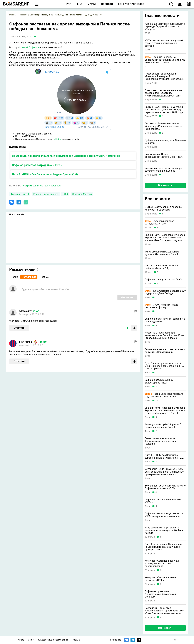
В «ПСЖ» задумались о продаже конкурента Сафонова (163, 208)
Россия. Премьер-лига (46, 194)
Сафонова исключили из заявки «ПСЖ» (163, 501)
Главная (13, 15)
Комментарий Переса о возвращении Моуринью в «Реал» (164, 155)
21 (157, 401)
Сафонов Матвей (82, 194)
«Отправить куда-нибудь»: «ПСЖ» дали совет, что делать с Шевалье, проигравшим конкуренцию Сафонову (164, 472)
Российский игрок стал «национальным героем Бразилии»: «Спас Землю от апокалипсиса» (165, 611)
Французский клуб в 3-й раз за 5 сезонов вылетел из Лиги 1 (163, 426)
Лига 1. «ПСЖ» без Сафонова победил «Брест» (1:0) (45, 174)
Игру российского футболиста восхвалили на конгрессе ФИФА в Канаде (164, 530)
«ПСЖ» (58, 139)
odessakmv (25, 311)
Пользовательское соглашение (52, 640)
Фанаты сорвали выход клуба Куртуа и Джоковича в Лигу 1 (162, 253)
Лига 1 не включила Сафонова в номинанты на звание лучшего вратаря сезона (163, 547)
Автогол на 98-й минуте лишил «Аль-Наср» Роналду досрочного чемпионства (163, 126)
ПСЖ (65, 194)
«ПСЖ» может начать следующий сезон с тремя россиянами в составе (164, 43)
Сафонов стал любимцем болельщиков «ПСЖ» (159, 381)
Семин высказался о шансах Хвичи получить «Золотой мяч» (165, 351)
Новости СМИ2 (17, 214)
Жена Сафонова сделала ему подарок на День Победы (165, 292)
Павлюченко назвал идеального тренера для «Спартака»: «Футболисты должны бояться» (163, 93)
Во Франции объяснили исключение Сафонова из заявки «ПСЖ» (165, 487)
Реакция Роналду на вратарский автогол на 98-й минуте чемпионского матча (165, 60)
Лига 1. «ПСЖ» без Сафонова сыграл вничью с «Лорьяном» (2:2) (165, 456)
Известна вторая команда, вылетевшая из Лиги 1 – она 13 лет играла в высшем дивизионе (165, 335)
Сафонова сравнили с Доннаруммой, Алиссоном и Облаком (161, 594)
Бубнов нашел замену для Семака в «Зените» (165, 142)
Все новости (165, 185)
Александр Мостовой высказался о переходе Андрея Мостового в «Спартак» (165, 27)
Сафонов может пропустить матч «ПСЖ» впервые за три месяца (164, 515)
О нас (31, 640)
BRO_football (26, 342)
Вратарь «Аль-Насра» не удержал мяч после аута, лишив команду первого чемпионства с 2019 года (164, 110)
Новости (23, 15)
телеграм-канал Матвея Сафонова (41, 186)
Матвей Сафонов (29, 47)
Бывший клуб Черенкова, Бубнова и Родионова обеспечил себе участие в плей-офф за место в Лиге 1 (165, 411)
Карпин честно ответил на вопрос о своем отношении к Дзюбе (165, 170)
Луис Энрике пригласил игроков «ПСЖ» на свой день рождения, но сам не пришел (164, 366)
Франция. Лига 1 (20, 194)
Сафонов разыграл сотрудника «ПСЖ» (37, 165)
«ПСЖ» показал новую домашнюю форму (161, 306)
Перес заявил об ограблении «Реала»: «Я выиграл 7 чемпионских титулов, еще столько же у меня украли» (165, 76)
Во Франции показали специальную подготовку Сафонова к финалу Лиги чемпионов (66, 156)
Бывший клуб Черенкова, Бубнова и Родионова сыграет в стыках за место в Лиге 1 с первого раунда (165, 238)
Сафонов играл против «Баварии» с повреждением (165, 320)
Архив (21, 640)
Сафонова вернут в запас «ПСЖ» (163, 280)
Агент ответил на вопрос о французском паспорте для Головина (160, 441)
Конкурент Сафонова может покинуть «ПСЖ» (161, 579)
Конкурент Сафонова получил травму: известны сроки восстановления (162, 563)
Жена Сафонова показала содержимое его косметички (164, 395)
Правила (75, 640)
